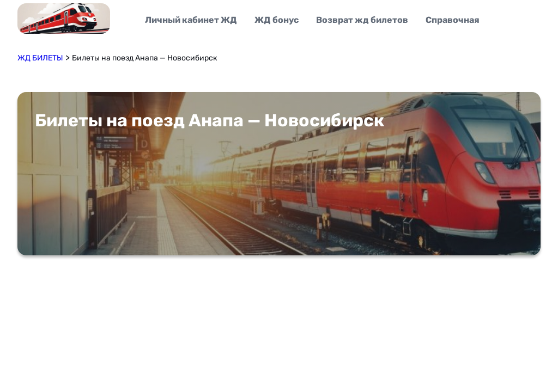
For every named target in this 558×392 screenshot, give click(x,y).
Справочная (453, 20)
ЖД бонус (277, 20)
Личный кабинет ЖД (191, 20)
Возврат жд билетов (362, 20)
